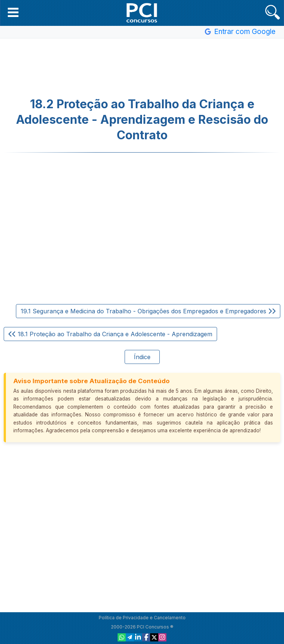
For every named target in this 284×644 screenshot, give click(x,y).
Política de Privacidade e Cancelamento (142, 618)
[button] (13, 12)
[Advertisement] (142, 68)
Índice (142, 357)
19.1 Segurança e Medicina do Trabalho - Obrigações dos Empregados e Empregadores (148, 311)
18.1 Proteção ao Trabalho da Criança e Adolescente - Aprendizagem (110, 334)
